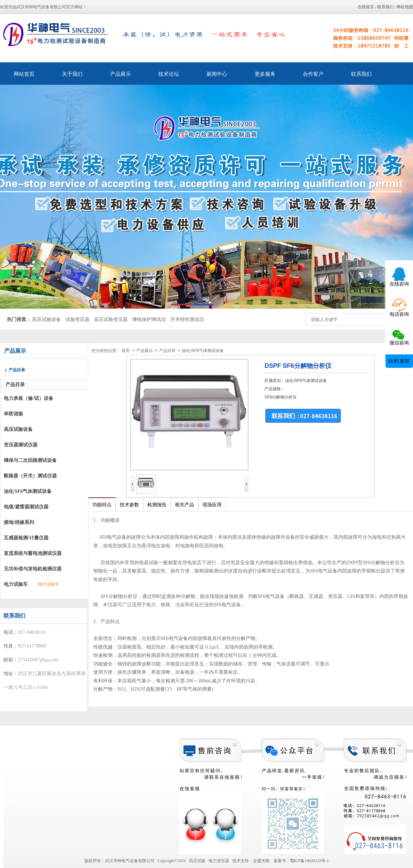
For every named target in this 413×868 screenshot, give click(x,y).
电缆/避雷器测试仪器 (26, 507)
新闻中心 (217, 74)
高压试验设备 (46, 319)
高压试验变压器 (111, 319)
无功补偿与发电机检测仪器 (33, 569)
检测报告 (157, 505)
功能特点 (102, 505)
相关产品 (184, 505)
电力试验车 (16, 584)
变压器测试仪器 (21, 445)
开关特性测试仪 (187, 319)
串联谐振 (13, 414)
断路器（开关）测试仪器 (30, 476)
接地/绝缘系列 (19, 522)
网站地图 (405, 7)
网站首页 (24, 74)
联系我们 (385, 7)
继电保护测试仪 (149, 319)
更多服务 (265, 74)
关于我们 (72, 74)
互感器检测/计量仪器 (26, 538)
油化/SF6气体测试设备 (28, 491)
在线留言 (366, 7)
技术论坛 (169, 74)
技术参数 (129, 505)
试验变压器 (77, 319)
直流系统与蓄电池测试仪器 (33, 553)
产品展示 (120, 74)
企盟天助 (263, 861)
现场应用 (212, 505)
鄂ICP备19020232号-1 (310, 861)
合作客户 (313, 74)
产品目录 (168, 351)
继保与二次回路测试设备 (30, 460)
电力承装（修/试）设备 (29, 398)
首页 (126, 351)
